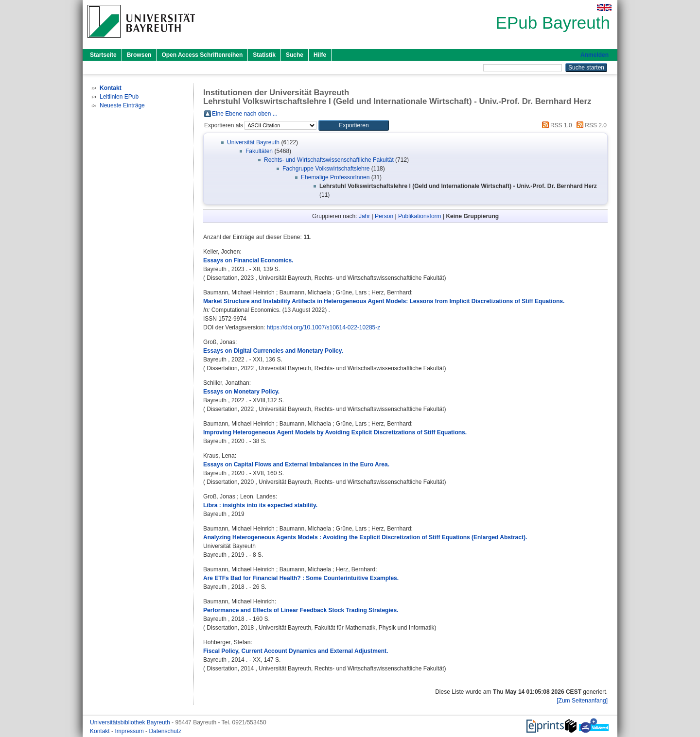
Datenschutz (165, 731)
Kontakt (101, 731)
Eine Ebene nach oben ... (245, 114)
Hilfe (320, 55)
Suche (295, 55)
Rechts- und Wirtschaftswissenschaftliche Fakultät (329, 160)
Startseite (103, 55)
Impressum (130, 731)
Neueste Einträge (122, 105)
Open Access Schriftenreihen (202, 55)
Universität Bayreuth (253, 142)
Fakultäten (259, 151)
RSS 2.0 (590, 125)
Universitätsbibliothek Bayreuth (131, 722)
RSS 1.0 (556, 125)
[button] (354, 125)
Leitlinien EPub (119, 97)
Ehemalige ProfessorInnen (335, 177)
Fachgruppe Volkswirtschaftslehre (326, 169)
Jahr (364, 216)
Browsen (139, 55)
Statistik (264, 55)
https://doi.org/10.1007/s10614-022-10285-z (324, 327)
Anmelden (595, 55)
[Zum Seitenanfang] (582, 701)
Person (384, 216)
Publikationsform (420, 216)
